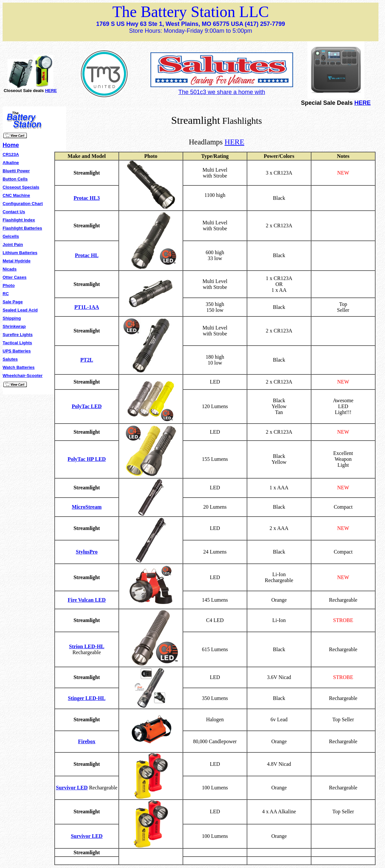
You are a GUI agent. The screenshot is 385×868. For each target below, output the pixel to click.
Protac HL (87, 255)
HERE (51, 91)
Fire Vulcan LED (87, 600)
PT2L (87, 360)
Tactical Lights (17, 343)
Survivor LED (72, 788)
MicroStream (87, 507)
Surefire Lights (18, 335)
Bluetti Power (16, 171)
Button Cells (15, 179)
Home (11, 145)
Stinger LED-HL (87, 698)
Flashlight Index (19, 220)
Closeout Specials (21, 187)
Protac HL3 (87, 198)
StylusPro (87, 552)
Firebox (87, 741)
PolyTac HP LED (87, 459)
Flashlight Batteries (22, 228)
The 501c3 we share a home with (222, 92)
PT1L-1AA (87, 307)
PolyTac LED (87, 406)
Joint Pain (13, 245)
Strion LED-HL (87, 646)
